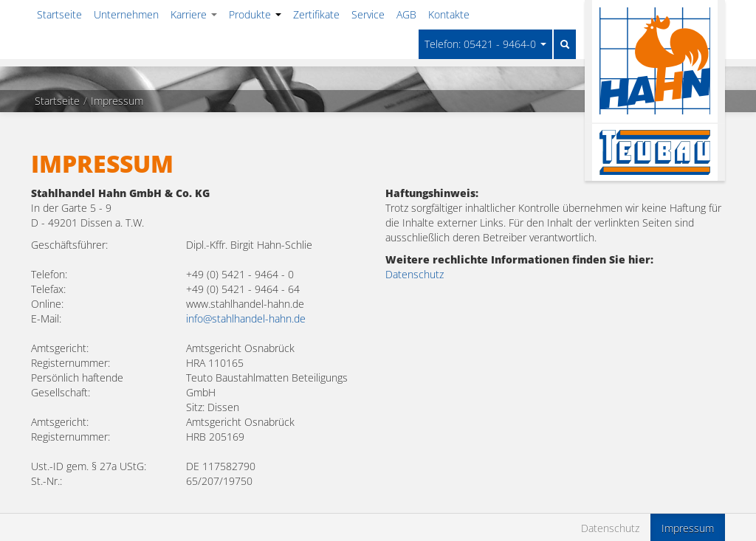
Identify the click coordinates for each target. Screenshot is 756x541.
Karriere (194, 14)
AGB (406, 14)
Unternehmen (126, 14)
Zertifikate (316, 14)
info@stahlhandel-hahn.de (246, 318)
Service (368, 14)
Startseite (59, 14)
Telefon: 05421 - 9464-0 (485, 44)
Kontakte (449, 14)
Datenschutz (415, 274)
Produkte (255, 14)
